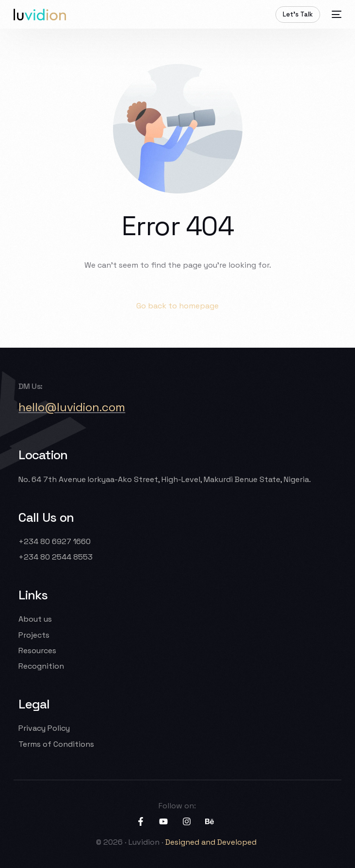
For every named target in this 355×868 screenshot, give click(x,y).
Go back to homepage (177, 306)
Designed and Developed (212, 842)
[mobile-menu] (336, 15)
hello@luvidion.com (72, 407)
